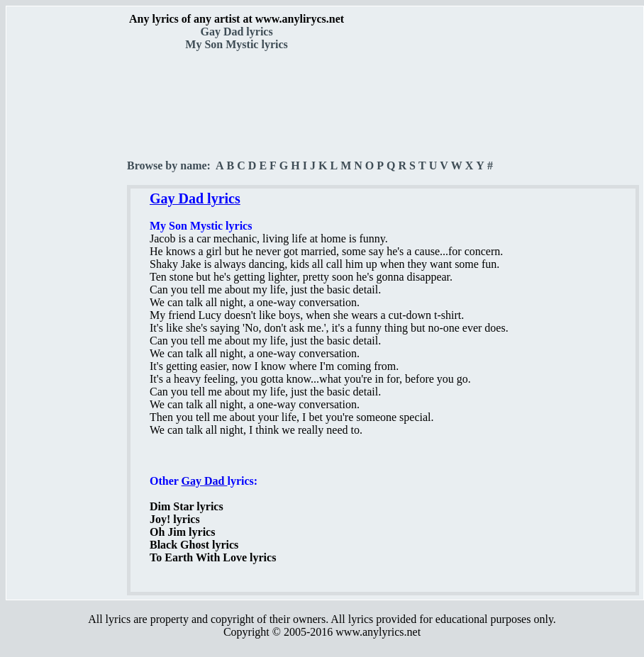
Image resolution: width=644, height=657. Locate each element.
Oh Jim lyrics (182, 532)
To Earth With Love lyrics (213, 557)
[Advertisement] (67, 249)
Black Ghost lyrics (194, 545)
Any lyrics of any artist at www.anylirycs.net (237, 19)
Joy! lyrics (175, 519)
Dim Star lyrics (187, 506)
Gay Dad (205, 481)
